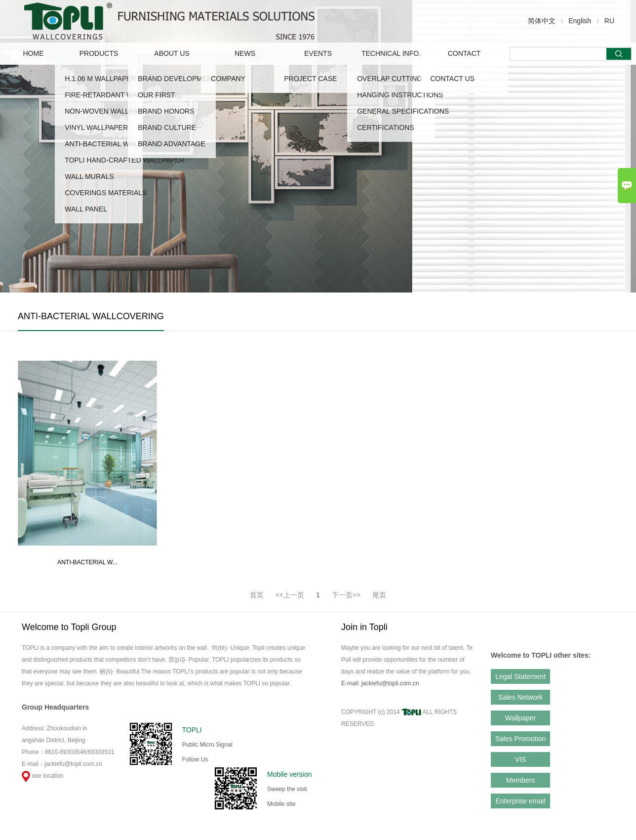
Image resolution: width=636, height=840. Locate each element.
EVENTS (318, 53)
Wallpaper (521, 718)
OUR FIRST (156, 95)
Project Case (310, 79)
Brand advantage (171, 144)
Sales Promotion (521, 739)
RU (609, 21)
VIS (521, 759)
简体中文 (542, 21)
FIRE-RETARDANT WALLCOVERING (123, 95)
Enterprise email (520, 801)
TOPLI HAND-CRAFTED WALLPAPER (124, 160)
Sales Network (520, 697)
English (580, 21)
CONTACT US (452, 79)
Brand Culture (167, 127)
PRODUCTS (99, 53)
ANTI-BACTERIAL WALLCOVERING (121, 144)
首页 (257, 595)
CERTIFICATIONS (385, 127)
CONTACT (464, 53)
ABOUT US (172, 53)
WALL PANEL (86, 209)
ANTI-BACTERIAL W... (87, 562)
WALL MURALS (89, 176)
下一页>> (346, 595)
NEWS (245, 53)
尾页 (379, 595)
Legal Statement (520, 676)
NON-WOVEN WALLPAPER (108, 111)
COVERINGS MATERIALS (106, 193)
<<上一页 (290, 595)
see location (42, 776)
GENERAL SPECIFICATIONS (403, 111)
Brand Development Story (190, 79)
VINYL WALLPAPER (96, 127)
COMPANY (228, 79)
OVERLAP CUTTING (390, 79)
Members (520, 780)
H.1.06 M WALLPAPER (100, 79)
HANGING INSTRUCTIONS (400, 95)
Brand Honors (166, 111)
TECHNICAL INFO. (391, 53)
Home (34, 53)
